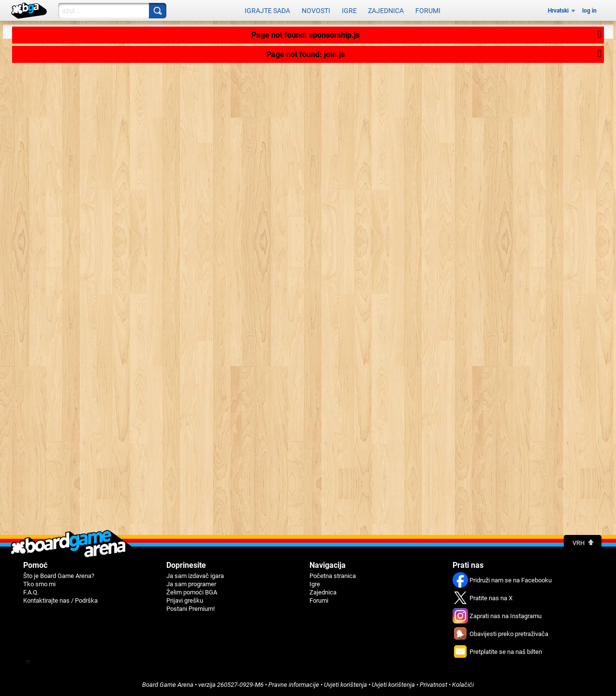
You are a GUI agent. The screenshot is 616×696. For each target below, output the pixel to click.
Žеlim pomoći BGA (192, 592)
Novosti (316, 11)
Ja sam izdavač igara (195, 576)
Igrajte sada (267, 11)
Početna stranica (333, 576)
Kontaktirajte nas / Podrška (60, 600)
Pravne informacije (294, 685)
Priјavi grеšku (185, 600)
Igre (349, 11)
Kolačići (463, 685)
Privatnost (433, 685)
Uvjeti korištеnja (345, 685)
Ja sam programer (191, 584)
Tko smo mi (39, 584)
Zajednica (386, 11)
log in (589, 11)
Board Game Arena (168, 685)
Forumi (428, 11)
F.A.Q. (31, 592)
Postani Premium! (191, 609)
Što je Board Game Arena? (59, 576)
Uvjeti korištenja (393, 685)
